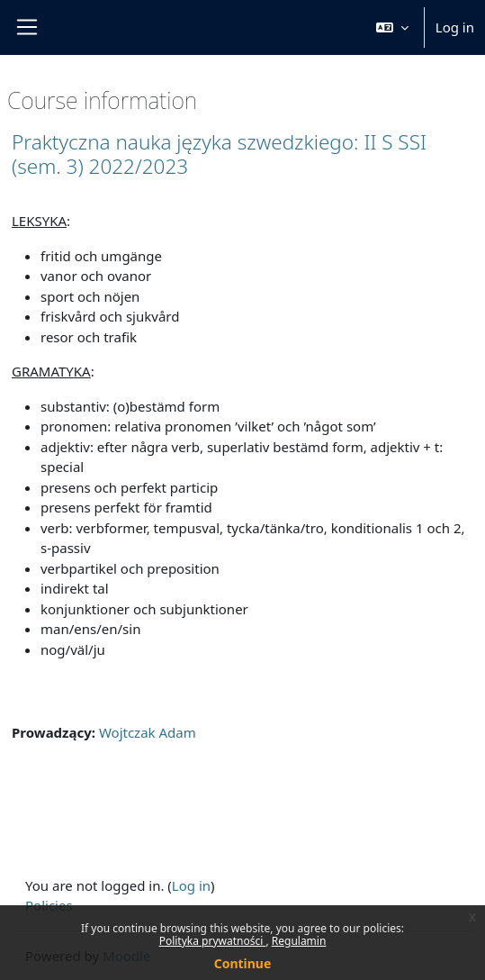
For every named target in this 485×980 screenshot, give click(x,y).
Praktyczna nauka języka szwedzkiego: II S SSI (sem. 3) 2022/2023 (219, 154)
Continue (243, 963)
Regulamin (299, 941)
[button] (392, 27)
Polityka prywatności (213, 941)
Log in (455, 27)
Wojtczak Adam (148, 732)
